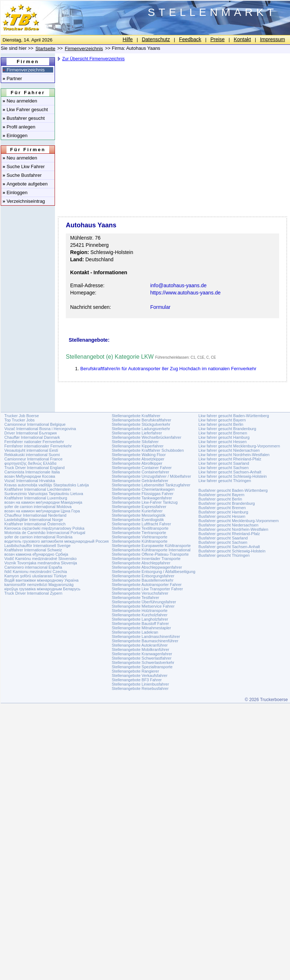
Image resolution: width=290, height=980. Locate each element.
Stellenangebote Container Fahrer (142, 468)
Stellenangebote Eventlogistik (138, 520)
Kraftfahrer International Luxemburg (36, 498)
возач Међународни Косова (30, 476)
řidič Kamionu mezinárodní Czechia (36, 572)
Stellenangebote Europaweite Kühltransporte (151, 546)
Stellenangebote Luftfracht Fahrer (141, 524)
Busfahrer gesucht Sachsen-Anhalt (229, 547)
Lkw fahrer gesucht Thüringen (225, 481)
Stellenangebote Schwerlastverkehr (143, 662)
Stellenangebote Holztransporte (140, 611)
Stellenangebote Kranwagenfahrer (142, 654)
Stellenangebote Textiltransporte (140, 528)
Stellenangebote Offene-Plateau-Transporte (150, 554)
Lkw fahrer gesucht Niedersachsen (229, 450)
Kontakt (242, 39)
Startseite (45, 49)
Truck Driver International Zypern (33, 593)
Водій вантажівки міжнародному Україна (41, 580)
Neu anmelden (20, 101)
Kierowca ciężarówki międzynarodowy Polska (44, 528)
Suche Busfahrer (22, 175)
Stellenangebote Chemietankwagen (143, 489)
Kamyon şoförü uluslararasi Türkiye (35, 576)
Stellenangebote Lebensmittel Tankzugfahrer (151, 485)
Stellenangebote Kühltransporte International (151, 550)
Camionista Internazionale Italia (32, 472)
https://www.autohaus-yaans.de (185, 293)
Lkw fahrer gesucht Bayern (222, 420)
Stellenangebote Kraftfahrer (136, 416)
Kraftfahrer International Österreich (35, 524)
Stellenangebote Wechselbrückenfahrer (146, 437)
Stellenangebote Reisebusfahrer (140, 688)
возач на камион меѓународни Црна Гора (42, 511)
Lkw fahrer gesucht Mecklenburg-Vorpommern (239, 446)
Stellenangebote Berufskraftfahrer (142, 420)
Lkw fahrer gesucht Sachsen (224, 468)
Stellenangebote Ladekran (135, 632)
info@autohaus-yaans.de (178, 285)
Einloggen (15, 135)
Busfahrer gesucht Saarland (223, 538)
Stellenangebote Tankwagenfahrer (142, 498)
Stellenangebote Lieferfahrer (137, 433)
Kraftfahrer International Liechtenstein (37, 489)
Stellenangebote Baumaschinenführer (145, 641)
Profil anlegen (19, 127)
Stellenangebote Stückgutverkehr (141, 424)
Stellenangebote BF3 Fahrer (137, 680)
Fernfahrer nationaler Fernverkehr (34, 442)
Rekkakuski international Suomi (32, 455)
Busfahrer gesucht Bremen (222, 508)
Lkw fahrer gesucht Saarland (224, 463)
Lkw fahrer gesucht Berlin (221, 424)
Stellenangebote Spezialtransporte (142, 667)
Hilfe (128, 39)
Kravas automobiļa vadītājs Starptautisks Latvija (47, 485)
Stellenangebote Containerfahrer (140, 472)
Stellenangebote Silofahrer (135, 442)
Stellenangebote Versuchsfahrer (140, 593)
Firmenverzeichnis (24, 70)
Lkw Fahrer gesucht (25, 110)
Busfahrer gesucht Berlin (220, 499)
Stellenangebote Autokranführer (140, 645)
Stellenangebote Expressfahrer (139, 507)
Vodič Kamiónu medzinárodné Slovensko (40, 559)
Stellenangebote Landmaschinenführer (146, 636)
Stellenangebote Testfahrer (135, 598)
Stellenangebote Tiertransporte (139, 533)
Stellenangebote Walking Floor (139, 455)
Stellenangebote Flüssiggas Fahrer (143, 494)
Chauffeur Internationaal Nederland (35, 515)
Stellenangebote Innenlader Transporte (146, 559)
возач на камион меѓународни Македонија (43, 502)
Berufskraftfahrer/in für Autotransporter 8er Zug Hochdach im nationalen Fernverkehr (168, 369)
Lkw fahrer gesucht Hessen (223, 442)
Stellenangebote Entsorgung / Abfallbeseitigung (153, 572)
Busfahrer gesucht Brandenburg (227, 503)
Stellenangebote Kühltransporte (140, 541)
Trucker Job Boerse (22, 416)
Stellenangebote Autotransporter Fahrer (147, 585)
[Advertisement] (97, 103)
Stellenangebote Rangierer (135, 671)
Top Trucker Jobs (20, 420)
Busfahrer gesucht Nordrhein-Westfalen (233, 529)
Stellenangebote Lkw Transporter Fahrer (147, 589)
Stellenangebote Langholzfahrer (140, 619)
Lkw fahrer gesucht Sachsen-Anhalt (230, 472)
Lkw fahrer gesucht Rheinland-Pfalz (230, 459)
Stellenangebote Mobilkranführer (140, 649)
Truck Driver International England (35, 468)
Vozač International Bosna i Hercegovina (40, 429)
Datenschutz (156, 39)
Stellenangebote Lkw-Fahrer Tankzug (145, 502)
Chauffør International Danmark (32, 437)
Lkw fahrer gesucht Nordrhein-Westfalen (234, 455)
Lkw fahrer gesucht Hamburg (224, 437)
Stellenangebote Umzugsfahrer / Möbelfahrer (152, 476)
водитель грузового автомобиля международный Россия (56, 541)
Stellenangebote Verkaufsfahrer (140, 675)
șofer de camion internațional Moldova (38, 507)
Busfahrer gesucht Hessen (222, 516)
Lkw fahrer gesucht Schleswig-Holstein (233, 476)
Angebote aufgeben (25, 184)
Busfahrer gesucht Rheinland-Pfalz (229, 534)
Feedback (190, 39)
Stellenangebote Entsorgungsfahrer (143, 576)
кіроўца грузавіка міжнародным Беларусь (42, 589)
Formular (160, 307)
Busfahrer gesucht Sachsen (223, 542)
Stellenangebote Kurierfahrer (137, 511)
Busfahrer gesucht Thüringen (224, 555)
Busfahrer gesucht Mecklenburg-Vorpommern (239, 521)
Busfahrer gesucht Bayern (221, 495)
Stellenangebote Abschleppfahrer (141, 563)
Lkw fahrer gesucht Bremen (223, 433)
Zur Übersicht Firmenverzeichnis (93, 59)
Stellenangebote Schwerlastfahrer (142, 658)
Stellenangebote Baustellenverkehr (143, 580)
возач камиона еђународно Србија (36, 554)
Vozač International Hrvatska (30, 481)
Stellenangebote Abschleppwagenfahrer (147, 567)
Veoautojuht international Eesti (31, 450)
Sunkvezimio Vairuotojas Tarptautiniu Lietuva (44, 494)
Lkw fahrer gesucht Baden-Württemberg (234, 416)
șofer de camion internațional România (38, 537)
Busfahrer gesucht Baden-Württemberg (233, 490)
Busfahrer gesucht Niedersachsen (229, 525)
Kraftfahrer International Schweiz (33, 550)
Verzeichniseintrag (24, 201)
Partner (12, 78)
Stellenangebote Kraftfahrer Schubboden (148, 450)
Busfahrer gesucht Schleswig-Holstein (232, 551)
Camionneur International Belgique (35, 424)
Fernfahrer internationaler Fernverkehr (38, 446)
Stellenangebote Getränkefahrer (140, 481)
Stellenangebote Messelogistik (139, 515)
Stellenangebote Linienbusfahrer (140, 684)
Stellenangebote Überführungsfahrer (144, 602)
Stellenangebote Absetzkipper (138, 459)
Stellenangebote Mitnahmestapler (141, 628)
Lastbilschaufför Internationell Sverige (37, 546)
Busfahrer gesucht (24, 118)
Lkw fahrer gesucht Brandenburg (227, 429)
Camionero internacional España (33, 567)
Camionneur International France (33, 459)
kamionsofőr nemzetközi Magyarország (39, 585)
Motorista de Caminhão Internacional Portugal (45, 533)
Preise (218, 39)
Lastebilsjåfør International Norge (34, 520)
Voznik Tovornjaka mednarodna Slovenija (41, 563)
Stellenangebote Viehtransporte (140, 537)
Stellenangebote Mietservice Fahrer (143, 606)
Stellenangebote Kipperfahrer (138, 446)
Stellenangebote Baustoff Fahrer (140, 624)
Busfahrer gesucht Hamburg (223, 512)
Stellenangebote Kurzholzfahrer (140, 615)
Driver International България (31, 433)
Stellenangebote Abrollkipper (137, 463)
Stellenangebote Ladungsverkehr (141, 429)
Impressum (272, 39)
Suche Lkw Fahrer (24, 167)
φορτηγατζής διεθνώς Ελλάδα (30, 463)
